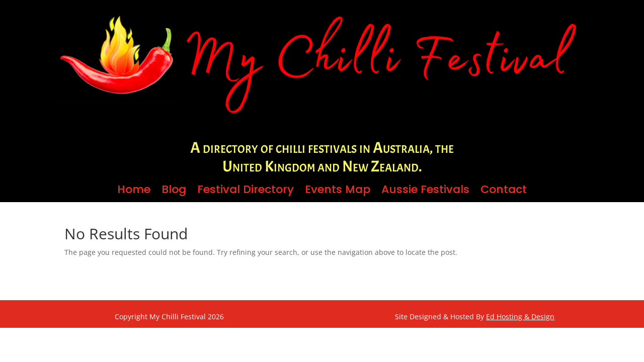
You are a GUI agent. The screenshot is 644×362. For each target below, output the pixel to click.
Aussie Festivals (425, 192)
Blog (174, 192)
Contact (504, 192)
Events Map (338, 192)
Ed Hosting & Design (520, 316)
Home (134, 192)
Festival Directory (246, 192)
